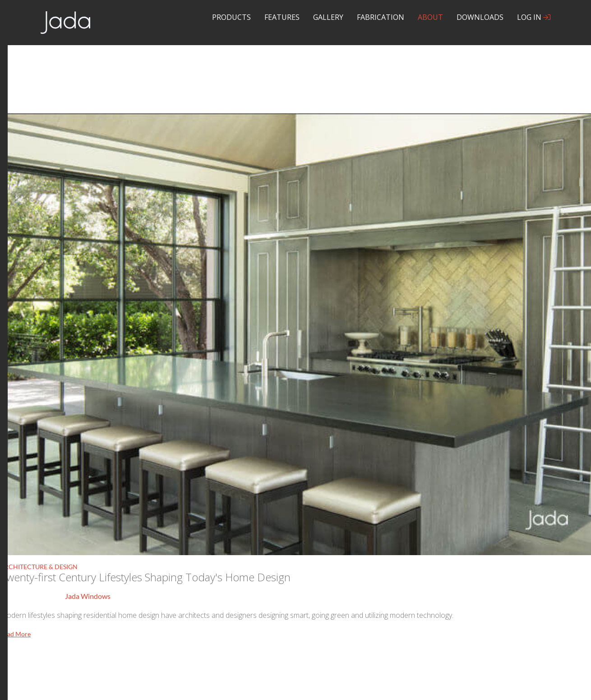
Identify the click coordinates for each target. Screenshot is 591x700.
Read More (15, 634)
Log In (534, 17)
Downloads (480, 17)
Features (282, 17)
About (430, 17)
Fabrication (381, 17)
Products (231, 17)
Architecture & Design (39, 567)
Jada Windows (88, 596)
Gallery (328, 17)
